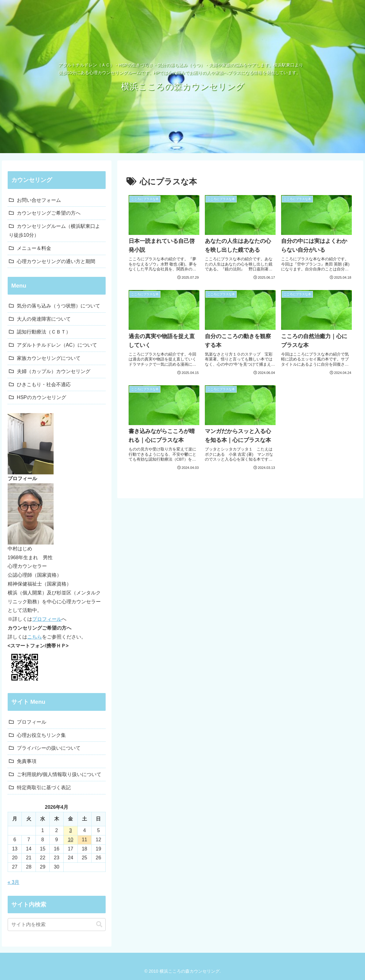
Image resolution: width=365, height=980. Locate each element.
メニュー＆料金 (34, 248)
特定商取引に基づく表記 (44, 788)
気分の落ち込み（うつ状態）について (58, 306)
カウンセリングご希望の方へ (49, 213)
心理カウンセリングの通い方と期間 (56, 261)
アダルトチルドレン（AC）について (57, 345)
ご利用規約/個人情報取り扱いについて (59, 774)
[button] (99, 924)
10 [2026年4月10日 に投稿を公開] (70, 840)
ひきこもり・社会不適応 (44, 384)
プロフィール (47, 619)
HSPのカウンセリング (41, 397)
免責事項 (27, 761)
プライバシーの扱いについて (49, 748)
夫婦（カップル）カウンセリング (54, 371)
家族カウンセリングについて (49, 358)
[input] (57, 925)
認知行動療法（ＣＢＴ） (44, 332)
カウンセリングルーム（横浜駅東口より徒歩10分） (55, 231)
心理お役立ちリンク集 (41, 735)
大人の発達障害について (44, 319)
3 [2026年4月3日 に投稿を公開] (71, 830)
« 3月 (13, 882)
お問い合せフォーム (39, 200)
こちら (35, 637)
